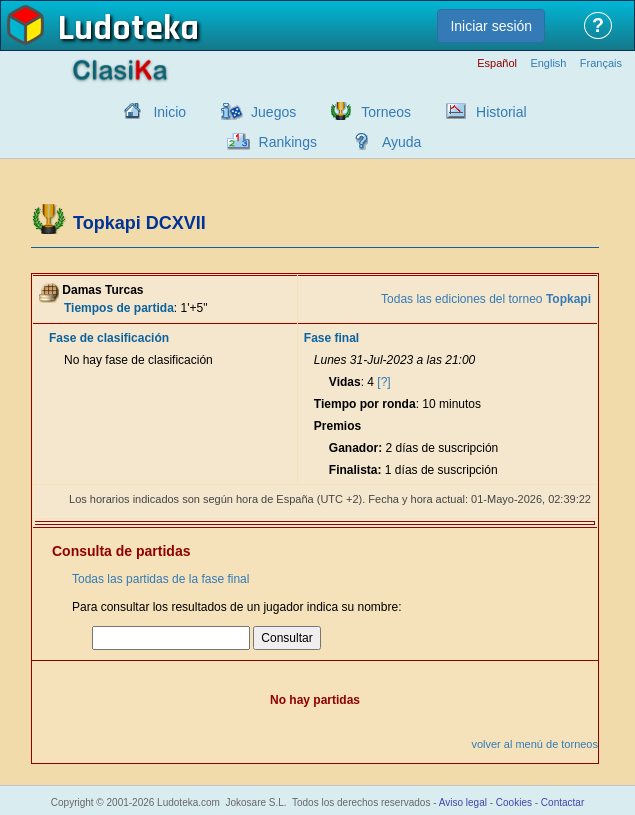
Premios (337, 426)
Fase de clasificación (109, 338)
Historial (501, 112)
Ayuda (401, 142)
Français (601, 63)
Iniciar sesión (491, 26)
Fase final (331, 338)
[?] (383, 382)
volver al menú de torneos (534, 744)
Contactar (562, 802)
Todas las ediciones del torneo (486, 299)
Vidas (345, 382)
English (548, 63)
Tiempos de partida (119, 308)
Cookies (514, 802)
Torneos (386, 112)
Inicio (169, 112)
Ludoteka (128, 29)
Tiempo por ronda (365, 404)
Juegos (273, 112)
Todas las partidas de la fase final (160, 579)
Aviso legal (463, 802)
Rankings (288, 142)
